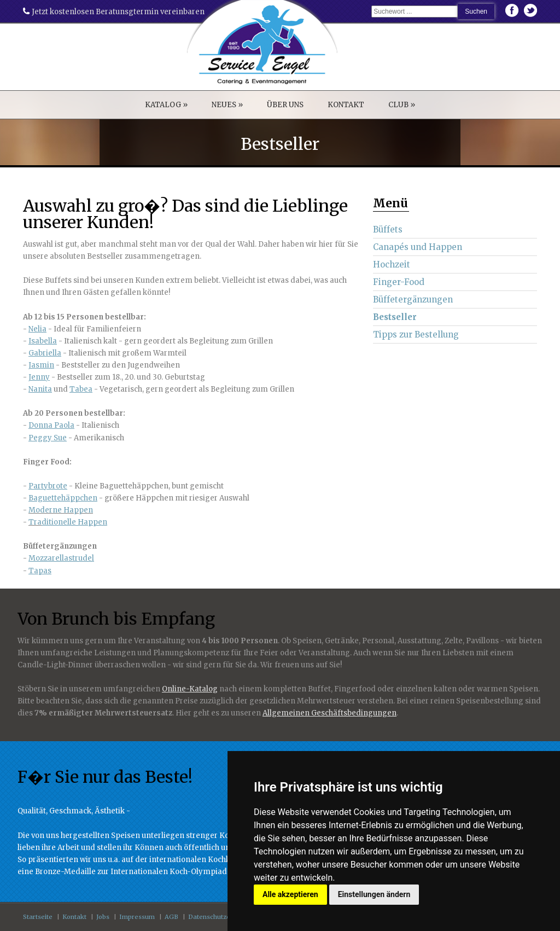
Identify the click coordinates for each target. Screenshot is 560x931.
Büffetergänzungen (413, 299)
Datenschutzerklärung (222, 917)
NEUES (227, 105)
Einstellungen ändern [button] (374, 894)
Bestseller (395, 317)
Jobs (103, 917)
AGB (171, 917)
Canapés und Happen (418, 247)
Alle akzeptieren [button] (290, 894)
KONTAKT (346, 105)
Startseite (38, 917)
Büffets (388, 229)
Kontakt (74, 917)
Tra (35, 522)
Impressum (137, 917)
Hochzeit (392, 264)
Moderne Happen (61, 510)
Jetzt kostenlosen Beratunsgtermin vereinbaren (114, 12)
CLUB (402, 105)
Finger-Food (399, 282)
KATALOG (166, 105)
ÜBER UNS (285, 105)
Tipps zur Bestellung (416, 334)
